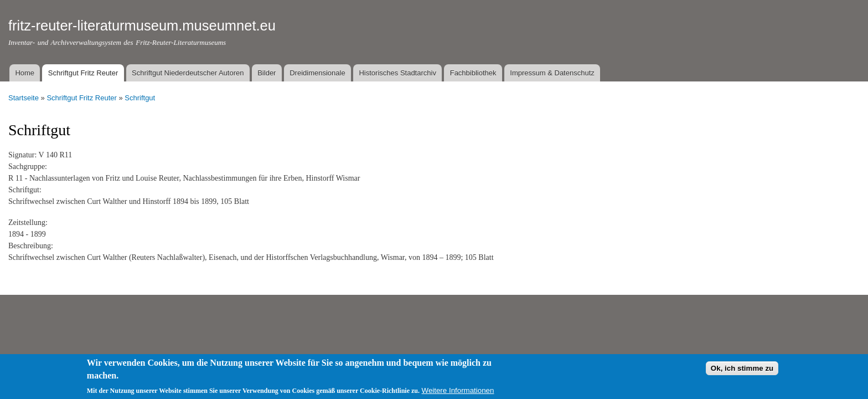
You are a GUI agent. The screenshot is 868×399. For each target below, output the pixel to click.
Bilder (267, 73)
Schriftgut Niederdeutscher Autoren (188, 73)
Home (25, 73)
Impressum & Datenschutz (552, 73)
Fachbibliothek (473, 73)
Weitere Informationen (458, 393)
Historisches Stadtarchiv (397, 73)
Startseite (24, 98)
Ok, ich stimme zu (742, 372)
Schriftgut (140, 98)
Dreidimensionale (317, 73)
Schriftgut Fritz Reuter (83, 73)
